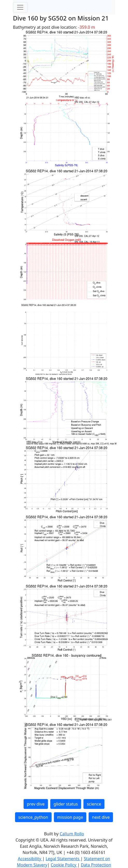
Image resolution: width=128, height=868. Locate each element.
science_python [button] (33, 817)
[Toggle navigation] (20, 7)
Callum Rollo (72, 834)
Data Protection (96, 865)
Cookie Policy (64, 865)
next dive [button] (101, 817)
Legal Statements (63, 859)
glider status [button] (66, 804)
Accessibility (30, 859)
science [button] (94, 804)
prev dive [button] (36, 804)
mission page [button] (70, 817)
